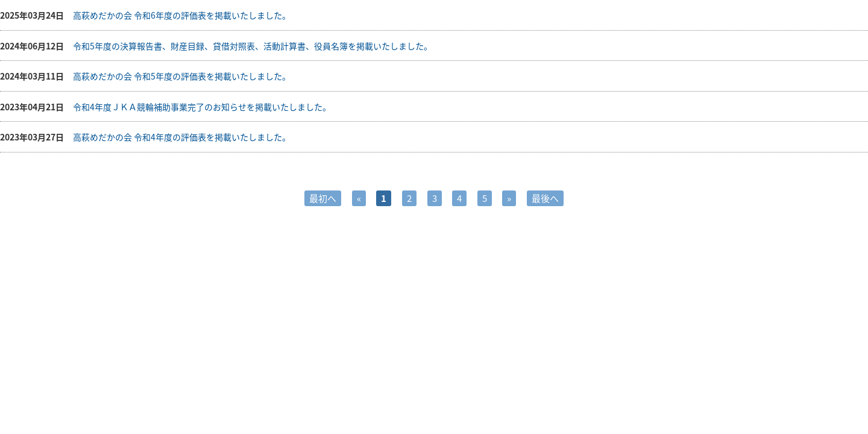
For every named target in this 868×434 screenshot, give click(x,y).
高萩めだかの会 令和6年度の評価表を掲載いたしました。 (182, 15)
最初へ (323, 198)
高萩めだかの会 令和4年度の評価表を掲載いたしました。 (182, 137)
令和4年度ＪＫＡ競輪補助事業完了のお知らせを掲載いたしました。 (202, 107)
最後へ (545, 198)
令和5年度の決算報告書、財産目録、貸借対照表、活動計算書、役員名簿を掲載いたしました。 (253, 46)
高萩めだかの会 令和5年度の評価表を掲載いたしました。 (182, 76)
